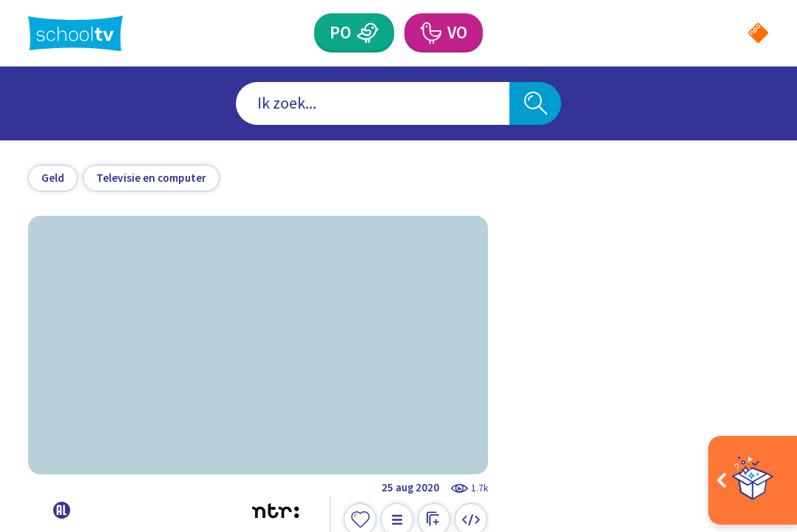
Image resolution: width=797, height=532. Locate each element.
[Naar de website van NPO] (758, 33)
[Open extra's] (753, 480)
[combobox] (373, 103)
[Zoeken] (535, 103)
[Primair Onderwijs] (367, 33)
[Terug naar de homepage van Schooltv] (75, 34)
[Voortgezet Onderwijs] (430, 33)
